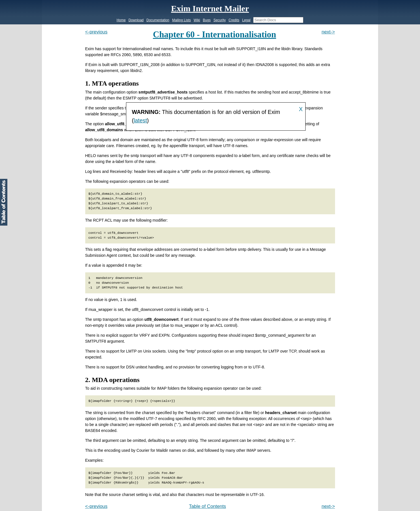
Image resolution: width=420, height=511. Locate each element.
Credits (234, 20)
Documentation (158, 20)
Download (136, 20)
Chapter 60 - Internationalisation (215, 35)
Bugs (207, 20)
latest (140, 120)
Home (121, 20)
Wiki (197, 20)
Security (220, 20)
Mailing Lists (182, 20)
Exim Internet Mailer (210, 8)
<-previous (96, 32)
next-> (328, 32)
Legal (246, 20)
